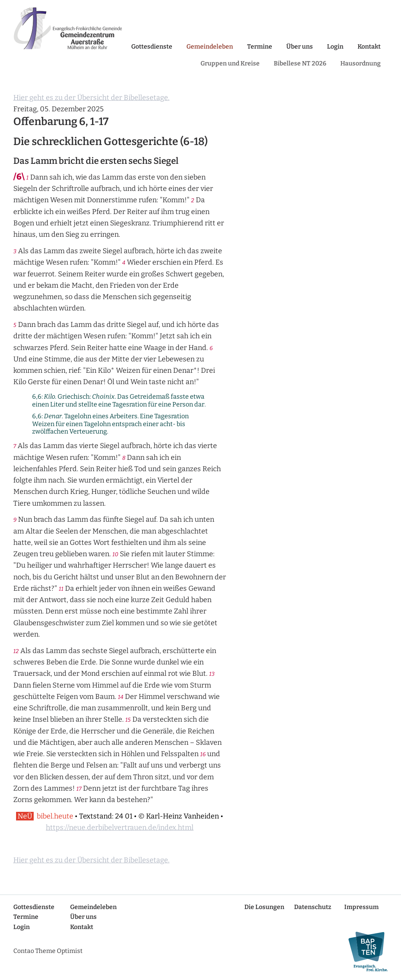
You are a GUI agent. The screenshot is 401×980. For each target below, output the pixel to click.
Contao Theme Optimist (48, 951)
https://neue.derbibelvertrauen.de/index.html (120, 828)
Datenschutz (313, 907)
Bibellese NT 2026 (300, 63)
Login (335, 46)
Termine (260, 46)
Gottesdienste (152, 46)
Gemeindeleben (210, 46)
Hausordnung (360, 63)
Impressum (361, 907)
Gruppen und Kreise (230, 63)
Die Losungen (264, 907)
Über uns (300, 46)
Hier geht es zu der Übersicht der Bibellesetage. (91, 98)
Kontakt (369, 46)
